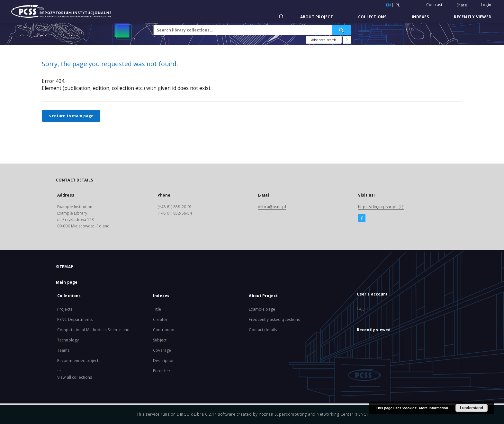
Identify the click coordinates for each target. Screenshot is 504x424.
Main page (67, 282)
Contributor (164, 330)
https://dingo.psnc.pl (381, 207)
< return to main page (71, 116)
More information (434, 408)
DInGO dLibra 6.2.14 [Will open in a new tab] (197, 414)
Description (164, 361)
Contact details (263, 330)
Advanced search (324, 40)
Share (462, 5)
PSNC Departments (75, 319)
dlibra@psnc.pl (272, 207)
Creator (160, 319)
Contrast (434, 5)
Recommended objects (79, 361)
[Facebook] (362, 218)
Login (486, 5)
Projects (65, 309)
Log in (362, 309)
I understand (472, 408)
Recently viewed (473, 17)
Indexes (420, 17)
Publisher (162, 371)
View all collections (75, 377)
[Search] (342, 30)
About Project (317, 17)
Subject (160, 340)
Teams (63, 350)
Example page (262, 309)
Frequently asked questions (274, 319)
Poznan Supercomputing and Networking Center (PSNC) (313, 414)
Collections (372, 17)
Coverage (162, 350)
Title (157, 309)
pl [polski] (398, 5)
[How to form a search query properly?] (347, 40)
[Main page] (280, 17)
